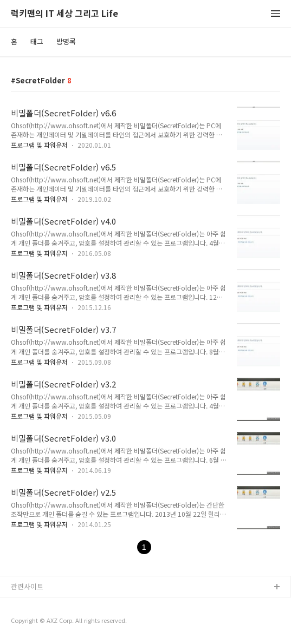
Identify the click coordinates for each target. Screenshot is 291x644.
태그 (37, 41)
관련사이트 (27, 586)
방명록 (66, 41)
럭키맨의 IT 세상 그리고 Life (64, 14)
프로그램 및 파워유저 (39, 145)
